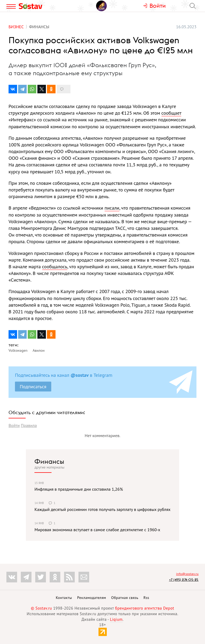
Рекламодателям (92, 598)
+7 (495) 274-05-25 (184, 580)
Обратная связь (125, 598)
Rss (146, 598)
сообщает (172, 113)
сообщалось (55, 267)
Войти (14, 425)
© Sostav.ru (42, 608)
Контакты (64, 598)
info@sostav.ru (187, 574)
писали (112, 208)
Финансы (49, 461)
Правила (29, 425)
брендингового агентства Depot (145, 608)
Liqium (116, 619)
